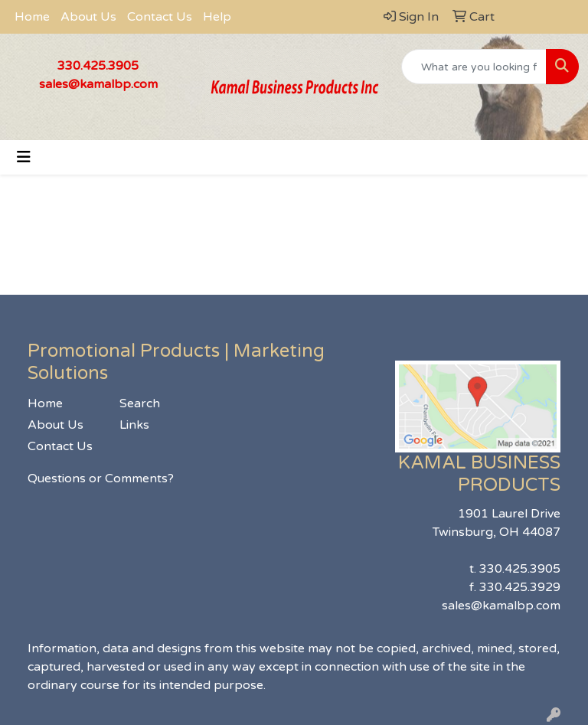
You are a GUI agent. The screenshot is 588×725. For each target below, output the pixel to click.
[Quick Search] (474, 67)
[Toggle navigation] (24, 157)
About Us (88, 17)
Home (32, 17)
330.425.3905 (98, 66)
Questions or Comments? (101, 478)
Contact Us (160, 17)
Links (134, 425)
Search (140, 403)
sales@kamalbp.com (98, 84)
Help (217, 17)
